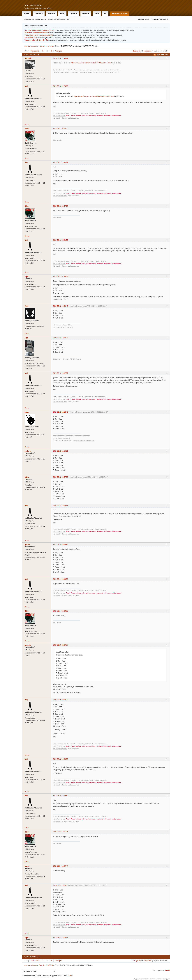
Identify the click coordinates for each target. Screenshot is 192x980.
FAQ (105, 14)
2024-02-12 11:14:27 (60, 338)
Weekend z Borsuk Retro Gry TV (36, 40)
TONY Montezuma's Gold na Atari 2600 (39, 35)
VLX (26, 306)
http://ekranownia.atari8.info (62, 325)
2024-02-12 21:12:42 (60, 412)
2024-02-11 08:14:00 (60, 129)
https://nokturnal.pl (64, 438)
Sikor (27, 129)
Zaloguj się (137, 51)
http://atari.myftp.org (60, 118)
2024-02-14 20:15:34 (60, 545)
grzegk (28, 645)
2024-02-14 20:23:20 (60, 611)
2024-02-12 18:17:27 (60, 373)
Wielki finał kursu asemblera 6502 (37, 33)
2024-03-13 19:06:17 (60, 938)
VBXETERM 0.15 (31, 38)
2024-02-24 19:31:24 (60, 832)
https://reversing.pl (59, 116)
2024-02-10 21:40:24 (60, 58)
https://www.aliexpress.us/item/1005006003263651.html (91, 63)
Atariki (97, 14)
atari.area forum (33, 6)
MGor (27, 477)
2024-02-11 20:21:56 (60, 240)
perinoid (28, 58)
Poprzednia (35, 51)
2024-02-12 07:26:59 (60, 277)
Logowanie (86, 14)
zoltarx (28, 451)
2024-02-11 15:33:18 (60, 163)
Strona (27, 124)
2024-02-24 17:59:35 (60, 796)
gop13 (27, 545)
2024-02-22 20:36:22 (60, 759)
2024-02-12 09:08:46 (60, 306)
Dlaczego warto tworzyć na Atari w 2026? (39, 30)
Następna (59, 51)
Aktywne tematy (144, 19)
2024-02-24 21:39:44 (60, 866)
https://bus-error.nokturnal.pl (86, 441)
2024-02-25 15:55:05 (60, 885)
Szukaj (62, 14)
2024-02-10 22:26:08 (60, 86)
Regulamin (51, 14)
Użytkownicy (39, 14)
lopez (27, 277)
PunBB (167, 970)
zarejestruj (147, 51)
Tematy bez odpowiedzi (159, 19)
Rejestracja (73, 14)
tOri (26, 86)
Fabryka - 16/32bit (46, 46)
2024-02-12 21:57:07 (60, 477)
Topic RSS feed (162, 55)
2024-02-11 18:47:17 (60, 206)
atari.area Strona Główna (120, 14)
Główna (27, 14)
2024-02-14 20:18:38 (60, 579)
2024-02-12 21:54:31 (60, 451)
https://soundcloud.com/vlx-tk (63, 327)
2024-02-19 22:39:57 (60, 645)
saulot (27, 412)
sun (26, 338)
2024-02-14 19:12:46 (60, 506)
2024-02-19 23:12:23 (60, 700)
